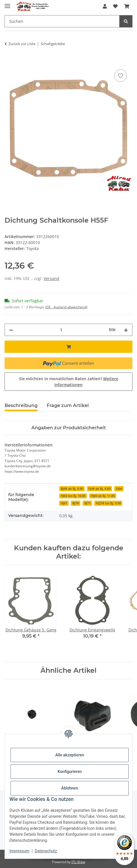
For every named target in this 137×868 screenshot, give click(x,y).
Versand (51, 278)
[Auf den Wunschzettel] (120, 76)
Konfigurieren (70, 772)
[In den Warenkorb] (9, 62)
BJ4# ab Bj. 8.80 (72, 489)
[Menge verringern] (11, 330)
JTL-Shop (78, 862)
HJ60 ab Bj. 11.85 (103, 496)
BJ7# (76, 503)
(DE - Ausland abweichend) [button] (66, 307)
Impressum (19, 851)
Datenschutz (46, 851)
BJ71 (87, 503)
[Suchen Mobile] (62, 21)
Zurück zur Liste (22, 44)
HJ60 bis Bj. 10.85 (73, 496)
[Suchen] (126, 21)
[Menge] (61, 330)
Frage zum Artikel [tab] (68, 405)
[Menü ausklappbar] (7, 4)
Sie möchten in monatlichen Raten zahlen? (69, 382)
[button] (105, 6)
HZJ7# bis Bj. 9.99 (108, 503)
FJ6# (119, 489)
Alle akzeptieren (70, 755)
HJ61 (64, 503)
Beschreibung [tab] (21, 405)
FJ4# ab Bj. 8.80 (99, 489)
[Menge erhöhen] (126, 330)
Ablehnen (70, 788)
